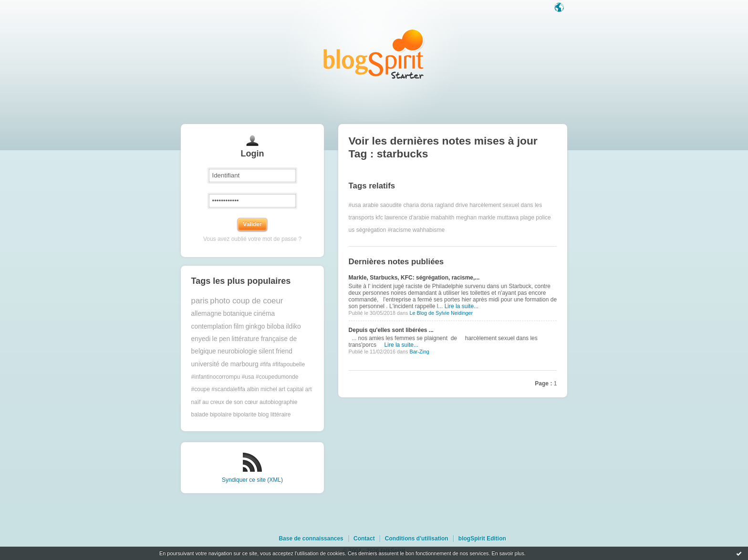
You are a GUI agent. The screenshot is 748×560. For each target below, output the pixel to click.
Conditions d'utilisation (417, 539)
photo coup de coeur (246, 301)
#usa (355, 205)
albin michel (262, 389)
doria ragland (437, 205)
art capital (291, 389)
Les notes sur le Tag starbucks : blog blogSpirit (374, 54)
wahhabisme (429, 230)
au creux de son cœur (230, 402)
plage (527, 218)
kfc (379, 218)
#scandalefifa (228, 389)
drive (462, 205)
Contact (364, 539)
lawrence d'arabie (407, 218)
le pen (221, 339)
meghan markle (476, 218)
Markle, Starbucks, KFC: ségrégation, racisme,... (414, 278)
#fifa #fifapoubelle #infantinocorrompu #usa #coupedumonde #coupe (248, 377)
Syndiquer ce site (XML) (252, 480)
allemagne (207, 314)
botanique (238, 314)
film (239, 327)
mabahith (442, 218)
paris (200, 301)
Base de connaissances (311, 539)
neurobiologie (237, 351)
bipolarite (245, 415)
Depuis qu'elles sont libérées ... (391, 330)
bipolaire (221, 415)
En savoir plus (508, 553)
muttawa (508, 218)
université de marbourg (225, 364)
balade (200, 415)
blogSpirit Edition (482, 539)
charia (411, 205)
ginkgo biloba (265, 327)
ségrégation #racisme (384, 230)
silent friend (275, 351)
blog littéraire (275, 415)
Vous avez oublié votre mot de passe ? (252, 239)
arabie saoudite (382, 205)
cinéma (264, 314)
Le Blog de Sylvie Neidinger (441, 313)
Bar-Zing (419, 352)
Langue (560, 8)
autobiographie (278, 402)
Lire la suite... (462, 306)
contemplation (212, 327)
